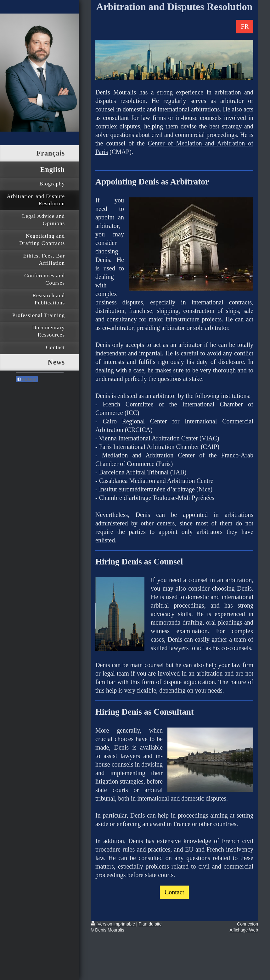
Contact (174, 892)
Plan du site (150, 924)
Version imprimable (113, 924)
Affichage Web (244, 930)
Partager (27, 379)
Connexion (247, 924)
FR (245, 26)
